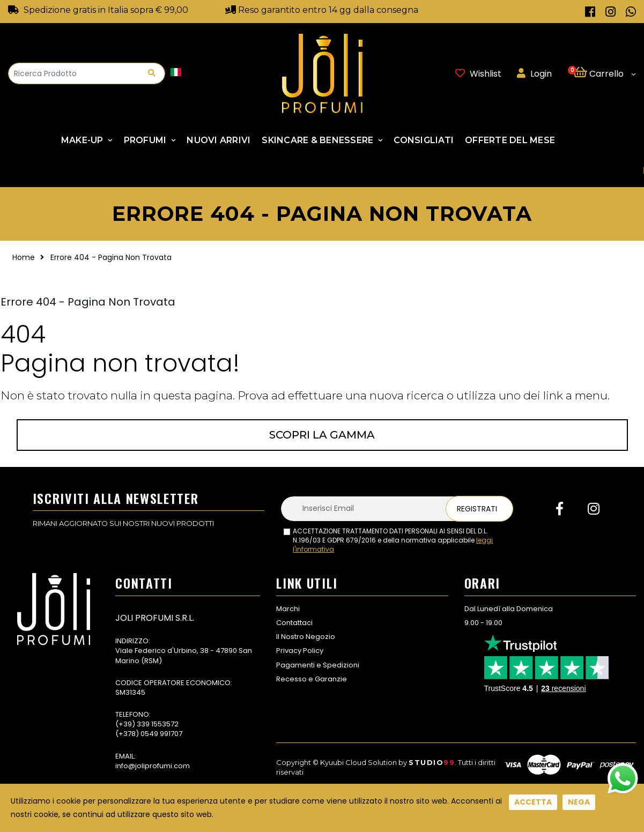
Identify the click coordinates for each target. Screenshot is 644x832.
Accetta (533, 802)
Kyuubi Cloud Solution (358, 762)
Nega (579, 802)
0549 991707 (161, 734)
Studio (432, 762)
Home (24, 257)
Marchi (288, 609)
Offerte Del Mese (510, 140)
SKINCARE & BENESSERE (317, 140)
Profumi (145, 140)
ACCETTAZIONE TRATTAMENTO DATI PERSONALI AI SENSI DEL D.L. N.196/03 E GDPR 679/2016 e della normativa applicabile (393, 540)
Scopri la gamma (322, 435)
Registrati (477, 509)
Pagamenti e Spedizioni (318, 665)
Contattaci (294, 623)
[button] (605, 73)
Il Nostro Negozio (306, 637)
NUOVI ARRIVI (219, 140)
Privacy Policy (300, 651)
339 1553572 (158, 724)
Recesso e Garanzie (312, 679)
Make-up (82, 140)
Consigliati (424, 140)
